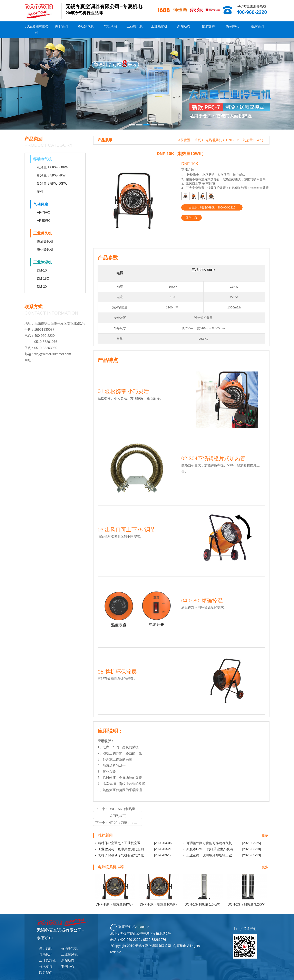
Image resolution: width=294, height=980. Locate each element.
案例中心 (233, 26)
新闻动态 (184, 26)
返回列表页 (118, 816)
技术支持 (208, 26)
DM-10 (42, 270)
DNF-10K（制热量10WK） (246, 140)
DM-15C (43, 279)
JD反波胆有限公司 (37, 29)
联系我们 (257, 26)
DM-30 (42, 287)
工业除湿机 (159, 26)
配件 (40, 192)
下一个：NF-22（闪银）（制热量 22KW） (119, 823)
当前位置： (185, 140)
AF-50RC (44, 221)
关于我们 (61, 26)
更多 (265, 835)
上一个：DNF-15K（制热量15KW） (119, 809)
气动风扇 (110, 26)
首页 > (199, 140)
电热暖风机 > (215, 140)
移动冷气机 (86, 26)
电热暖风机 (45, 250)
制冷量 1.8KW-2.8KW (53, 167)
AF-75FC (44, 212)
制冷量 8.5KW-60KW (52, 183)
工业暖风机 (135, 26)
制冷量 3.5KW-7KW (51, 175)
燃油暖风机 (45, 241)
